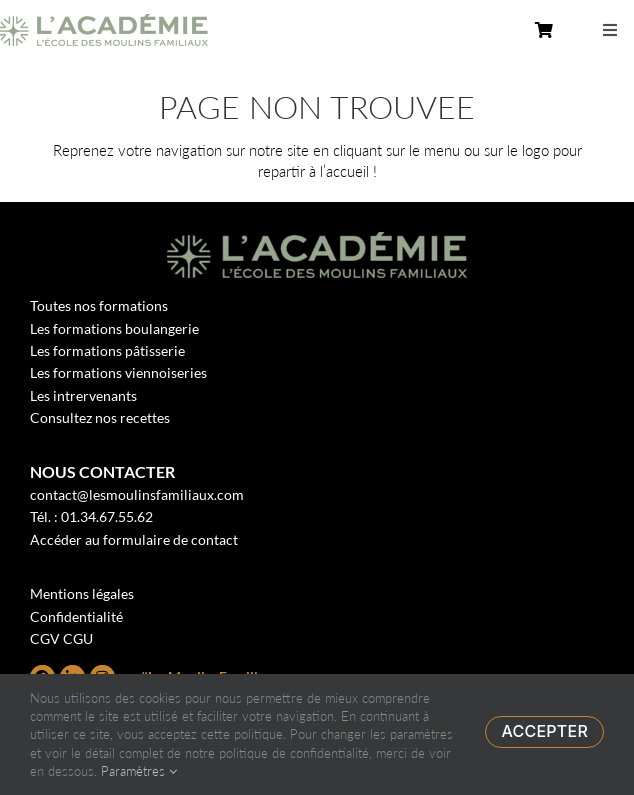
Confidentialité (76, 616)
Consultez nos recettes (100, 417)
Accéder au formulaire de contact (134, 539)
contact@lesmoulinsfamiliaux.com (137, 494)
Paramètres (139, 771)
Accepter (544, 731)
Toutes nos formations (99, 305)
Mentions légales (82, 593)
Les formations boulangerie (114, 328)
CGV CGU (61, 638)
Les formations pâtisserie (107, 350)
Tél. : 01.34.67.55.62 (91, 516)
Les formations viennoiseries (118, 372)
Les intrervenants (83, 395)
